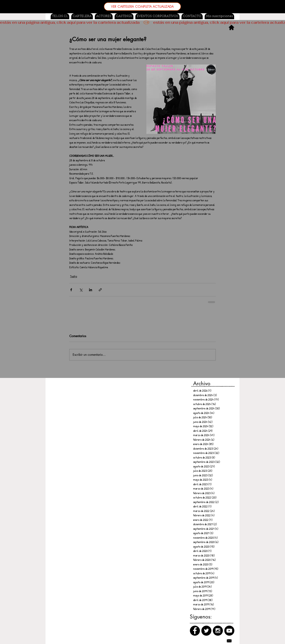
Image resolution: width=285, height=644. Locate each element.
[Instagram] (218, 631)
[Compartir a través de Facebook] (71, 290)
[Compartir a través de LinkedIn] (91, 290)
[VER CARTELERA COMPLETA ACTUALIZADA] (142, 7)
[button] (124, 16)
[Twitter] (206, 631)
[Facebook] (195, 631)
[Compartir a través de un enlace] (100, 290)
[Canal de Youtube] (229, 631)
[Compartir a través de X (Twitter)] (81, 290)
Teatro (74, 276)
